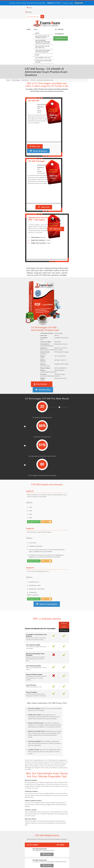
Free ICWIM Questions (58, 771)
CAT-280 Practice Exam (12, 693)
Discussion (25, 369)
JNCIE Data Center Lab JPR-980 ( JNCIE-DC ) (40, 37)
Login (8, 8)
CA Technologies (16, 80)
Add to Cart (16, 153)
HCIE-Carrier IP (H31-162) (40, 58)
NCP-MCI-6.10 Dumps (79, 852)
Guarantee (29, 863)
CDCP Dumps (36, 852)
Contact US (51, 863)
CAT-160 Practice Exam (12, 669)
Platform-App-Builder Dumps (79, 842)
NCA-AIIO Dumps (15, 855)
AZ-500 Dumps (36, 846)
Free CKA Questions (79, 771)
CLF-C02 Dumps (58, 849)
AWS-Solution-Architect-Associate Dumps (15, 843)
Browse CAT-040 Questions (48, 452)
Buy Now (82, 669)
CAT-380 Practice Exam (12, 699)
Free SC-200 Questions (15, 775)
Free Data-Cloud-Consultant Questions (15, 787)
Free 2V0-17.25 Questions (15, 768)
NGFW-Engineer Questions (79, 775)
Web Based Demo (80, 285)
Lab (33, 30)
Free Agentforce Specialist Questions (36, 778)
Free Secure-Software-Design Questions (79, 782)
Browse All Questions (20, 157)
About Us (14, 863)
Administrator (25, 80)
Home (26, 30)
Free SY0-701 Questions (15, 761)
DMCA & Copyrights (62, 863)
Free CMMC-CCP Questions (36, 768)
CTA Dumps (58, 852)
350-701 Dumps (79, 846)
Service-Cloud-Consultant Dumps (58, 842)
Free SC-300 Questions (36, 775)
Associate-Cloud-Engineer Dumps (58, 846)
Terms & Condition (40, 863)
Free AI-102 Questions (15, 771)
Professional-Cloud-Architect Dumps (36, 842)
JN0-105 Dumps (79, 849)
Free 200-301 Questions (36, 765)
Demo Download (55, 284)
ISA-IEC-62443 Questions (15, 778)
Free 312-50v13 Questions (36, 771)
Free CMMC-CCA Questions (79, 768)
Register (7, 12)
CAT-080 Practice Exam (12, 675)
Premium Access (83, 30)
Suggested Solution (12, 369)
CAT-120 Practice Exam (12, 681)
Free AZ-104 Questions (58, 765)
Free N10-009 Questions (15, 765)
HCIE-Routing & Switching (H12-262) (41, 62)
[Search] (21, 17)
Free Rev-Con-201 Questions (36, 761)
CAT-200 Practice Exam (12, 687)
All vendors (57, 30)
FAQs (21, 863)
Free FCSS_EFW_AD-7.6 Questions (79, 778)
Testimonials (69, 30)
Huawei (34, 55)
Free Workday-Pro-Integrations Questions (36, 787)
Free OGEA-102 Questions (58, 775)
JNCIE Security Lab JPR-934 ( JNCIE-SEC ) (40, 47)
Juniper (35, 34)
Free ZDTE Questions (79, 761)
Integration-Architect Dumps (36, 849)
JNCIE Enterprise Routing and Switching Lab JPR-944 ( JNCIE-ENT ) (40, 42)
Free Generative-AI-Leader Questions (58, 779)
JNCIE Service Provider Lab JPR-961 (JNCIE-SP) (40, 52)
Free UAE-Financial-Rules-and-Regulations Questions (58, 787)
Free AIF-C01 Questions (58, 768)
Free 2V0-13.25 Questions (58, 761)
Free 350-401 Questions (79, 765)
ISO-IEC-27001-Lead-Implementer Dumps (15, 850)
